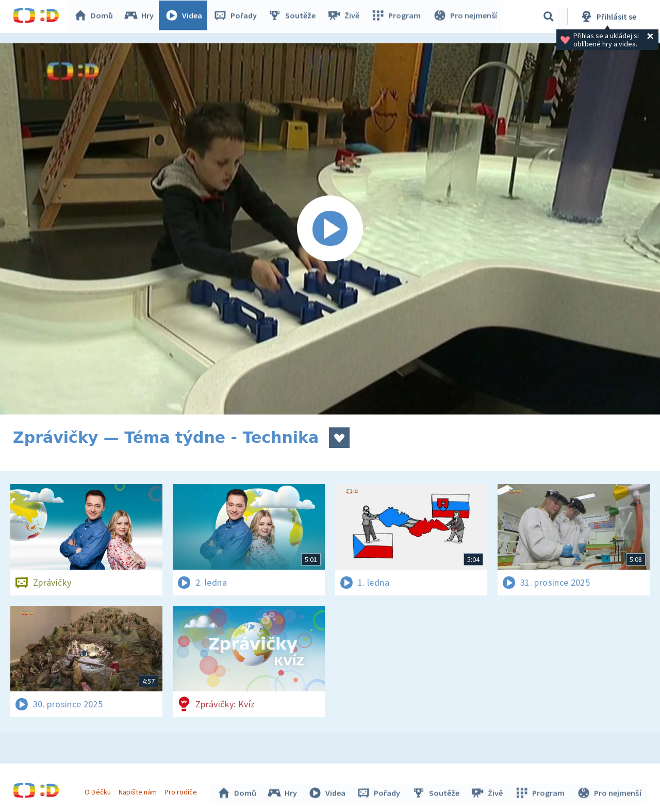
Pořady (238, 16)
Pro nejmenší (466, 16)
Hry (142, 16)
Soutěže (294, 16)
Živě (345, 16)
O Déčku (99, 790)
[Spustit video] (330, 229)
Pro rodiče (182, 790)
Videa (186, 16)
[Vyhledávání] (549, 16)
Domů (96, 16)
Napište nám (139, 790)
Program (398, 16)
